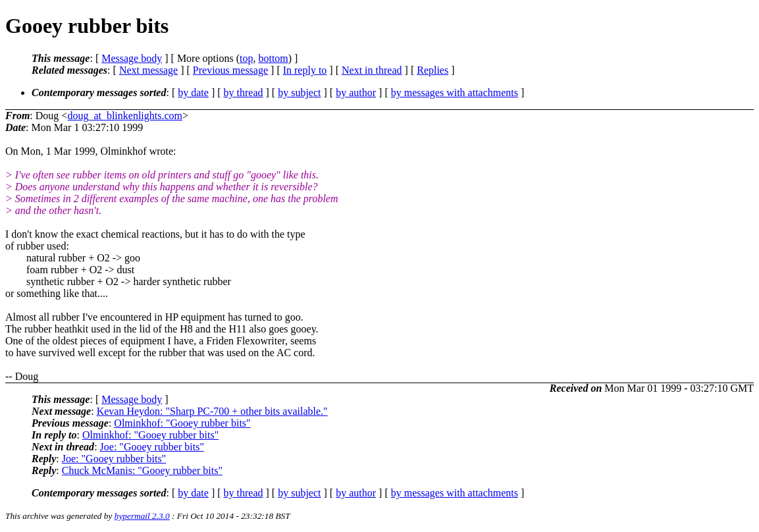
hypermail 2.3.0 (142, 516)
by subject (299, 93)
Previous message (230, 70)
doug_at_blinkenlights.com (125, 116)
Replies (432, 70)
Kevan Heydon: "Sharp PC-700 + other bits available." (212, 411)
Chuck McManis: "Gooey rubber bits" (142, 470)
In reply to (305, 70)
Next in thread (372, 70)
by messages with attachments (455, 93)
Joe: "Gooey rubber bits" (152, 447)
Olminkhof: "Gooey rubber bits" (182, 423)
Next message (148, 70)
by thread (244, 93)
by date (193, 93)
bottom (273, 58)
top (246, 58)
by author (356, 93)
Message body (132, 58)
